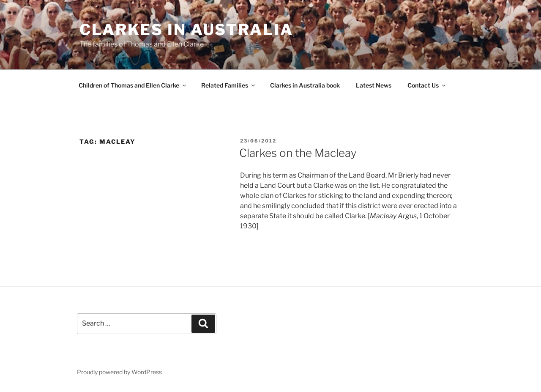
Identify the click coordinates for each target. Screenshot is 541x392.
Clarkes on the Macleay (298, 153)
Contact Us (427, 85)
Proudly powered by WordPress (119, 372)
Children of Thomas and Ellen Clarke (133, 85)
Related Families (229, 85)
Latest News (374, 85)
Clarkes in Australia (186, 30)
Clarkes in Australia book (305, 85)
